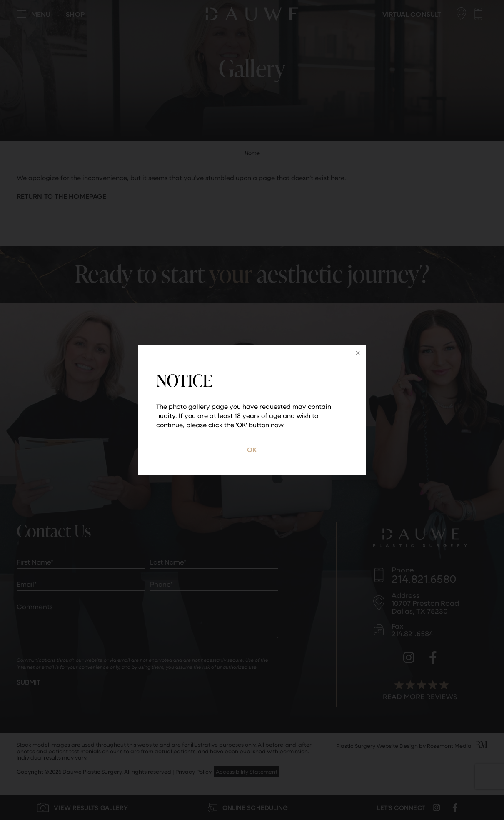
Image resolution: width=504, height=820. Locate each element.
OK (252, 449)
